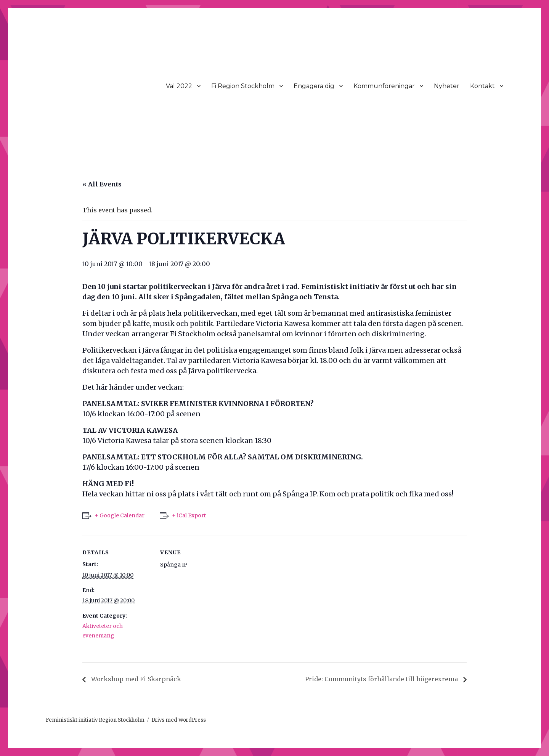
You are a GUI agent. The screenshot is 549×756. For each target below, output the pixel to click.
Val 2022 (179, 86)
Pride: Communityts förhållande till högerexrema (382, 679)
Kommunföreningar (384, 86)
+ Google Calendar (120, 515)
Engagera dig (314, 86)
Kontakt (482, 86)
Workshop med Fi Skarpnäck (135, 679)
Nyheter (447, 86)
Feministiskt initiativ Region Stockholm (95, 720)
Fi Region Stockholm (243, 86)
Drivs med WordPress (179, 720)
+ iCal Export (189, 515)
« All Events (102, 184)
